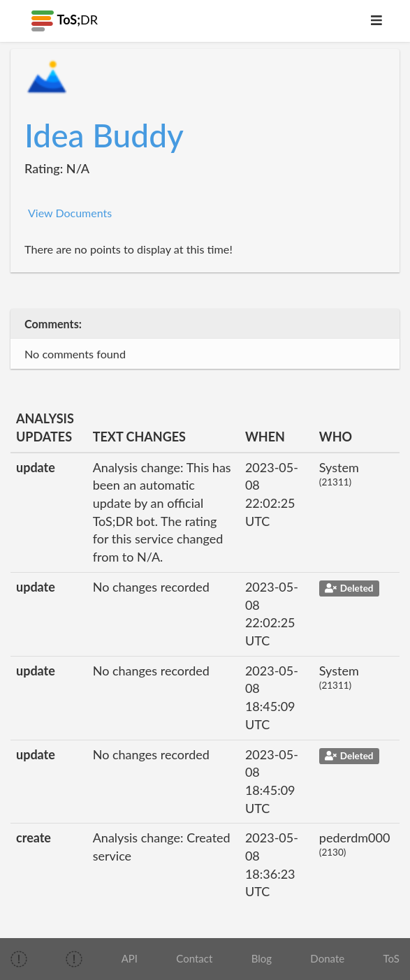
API (130, 958)
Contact (194, 958)
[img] (19, 959)
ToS (391, 958)
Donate (327, 958)
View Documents (70, 213)
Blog (262, 958)
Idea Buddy (104, 135)
